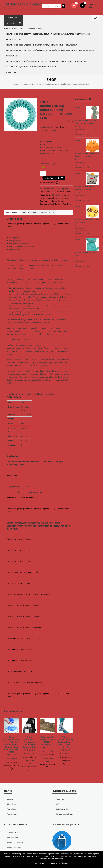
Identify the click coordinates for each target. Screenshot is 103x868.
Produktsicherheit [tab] (29, 212)
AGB (57, 804)
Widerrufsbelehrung (15, 842)
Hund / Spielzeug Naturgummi (51, 198)
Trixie (69, 204)
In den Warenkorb (52, 178)
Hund (14, 29)
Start (6, 29)
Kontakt (10, 799)
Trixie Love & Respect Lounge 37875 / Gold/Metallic (47, 741)
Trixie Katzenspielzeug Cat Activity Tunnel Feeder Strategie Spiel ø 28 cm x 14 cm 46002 (12, 744)
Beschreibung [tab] (12, 212)
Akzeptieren (39, 863)
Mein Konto (12, 804)
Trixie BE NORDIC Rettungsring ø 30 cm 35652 (24, 682)
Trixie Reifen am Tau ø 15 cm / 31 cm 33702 (24, 638)
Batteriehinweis (62, 809)
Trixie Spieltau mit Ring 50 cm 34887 (21, 660)
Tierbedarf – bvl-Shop (23, 4)
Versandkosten (60, 127)
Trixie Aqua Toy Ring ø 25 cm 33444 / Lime (23, 616)
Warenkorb (12, 809)
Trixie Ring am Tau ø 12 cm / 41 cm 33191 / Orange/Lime (29, 594)
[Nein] (100, 859)
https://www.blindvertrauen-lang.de (21, 498)
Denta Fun (65, 195)
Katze (22, 29)
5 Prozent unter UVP (27, 84)
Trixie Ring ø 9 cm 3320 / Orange (19, 539)
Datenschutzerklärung (64, 814)
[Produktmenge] (43, 173)
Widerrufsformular (15, 847)
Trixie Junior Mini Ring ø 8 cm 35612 (21, 671)
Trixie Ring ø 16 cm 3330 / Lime (19, 561)
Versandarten (12, 476)
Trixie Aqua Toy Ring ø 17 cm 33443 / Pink (23, 605)
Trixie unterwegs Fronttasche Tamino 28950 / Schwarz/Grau (29, 742)
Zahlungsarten (13, 833)
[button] (33, 102)
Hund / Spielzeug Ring (58, 204)
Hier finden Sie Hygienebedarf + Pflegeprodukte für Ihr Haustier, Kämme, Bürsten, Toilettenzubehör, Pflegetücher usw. (48, 37)
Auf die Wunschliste (49, 183)
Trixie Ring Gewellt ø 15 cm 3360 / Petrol (22, 572)
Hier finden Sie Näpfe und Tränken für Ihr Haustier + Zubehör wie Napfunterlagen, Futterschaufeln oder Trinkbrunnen (50, 53)
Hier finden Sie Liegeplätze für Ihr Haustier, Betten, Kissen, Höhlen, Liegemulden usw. (42, 45)
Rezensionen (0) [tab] (47, 212)
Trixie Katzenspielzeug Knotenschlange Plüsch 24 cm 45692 (65, 742)
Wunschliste (12, 814)
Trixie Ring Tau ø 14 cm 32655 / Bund (21, 583)
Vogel (39, 29)
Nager (30, 29)
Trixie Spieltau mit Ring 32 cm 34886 (21, 649)
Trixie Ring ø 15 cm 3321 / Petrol (19, 550)
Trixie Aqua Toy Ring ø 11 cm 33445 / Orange (24, 627)
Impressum (60, 799)
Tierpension (11, 72)
